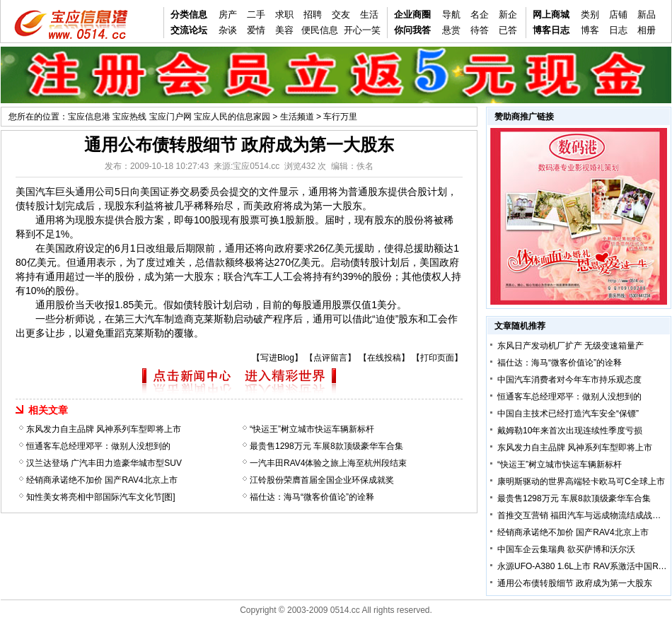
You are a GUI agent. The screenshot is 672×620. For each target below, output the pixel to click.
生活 (369, 14)
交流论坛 (189, 30)
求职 (284, 14)
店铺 (618, 14)
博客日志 (551, 30)
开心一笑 (362, 30)
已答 (508, 30)
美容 (284, 30)
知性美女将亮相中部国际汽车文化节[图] (101, 497)
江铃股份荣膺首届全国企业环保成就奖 (322, 480)
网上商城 (551, 14)
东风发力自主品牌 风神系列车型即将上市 (104, 429)
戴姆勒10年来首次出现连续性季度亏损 (570, 431)
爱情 (256, 30)
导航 (451, 14)
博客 (590, 30)
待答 (480, 30)
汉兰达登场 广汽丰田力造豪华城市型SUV (104, 463)
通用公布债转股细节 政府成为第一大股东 (575, 583)
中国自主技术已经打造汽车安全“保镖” (568, 414)
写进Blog (277, 358)
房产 (228, 14)
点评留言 (330, 358)
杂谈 (228, 30)
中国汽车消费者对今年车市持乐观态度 (569, 380)
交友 (341, 14)
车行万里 (340, 117)
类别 (590, 14)
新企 (508, 14)
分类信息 (189, 14)
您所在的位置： (38, 117)
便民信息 (320, 30)
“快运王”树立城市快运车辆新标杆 (312, 429)
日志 (618, 30)
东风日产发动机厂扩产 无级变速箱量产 (570, 346)
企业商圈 (412, 14)
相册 (647, 30)
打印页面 (437, 358)
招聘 (313, 14)
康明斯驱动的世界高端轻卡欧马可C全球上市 (581, 481)
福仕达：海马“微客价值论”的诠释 (312, 497)
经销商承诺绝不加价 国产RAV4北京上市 (102, 480)
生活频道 (297, 117)
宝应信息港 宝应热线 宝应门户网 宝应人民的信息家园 (169, 117)
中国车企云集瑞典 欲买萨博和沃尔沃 (566, 549)
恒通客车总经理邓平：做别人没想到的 (98, 446)
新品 (647, 14)
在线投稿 (384, 358)
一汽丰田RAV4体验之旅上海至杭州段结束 (328, 463)
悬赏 (451, 30)
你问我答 (412, 30)
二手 (256, 14)
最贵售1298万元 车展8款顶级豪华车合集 (326, 446)
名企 (480, 14)
